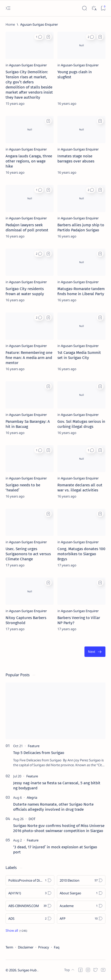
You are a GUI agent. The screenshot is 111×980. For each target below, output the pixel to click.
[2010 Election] (81, 880)
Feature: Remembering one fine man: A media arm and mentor (29, 358)
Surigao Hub (28, 970)
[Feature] (34, 746)
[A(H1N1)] (30, 893)
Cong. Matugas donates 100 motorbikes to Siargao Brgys (81, 554)
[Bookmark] (103, 8)
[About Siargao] (81, 893)
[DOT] (32, 819)
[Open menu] (8, 8)
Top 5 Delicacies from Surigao (39, 753)
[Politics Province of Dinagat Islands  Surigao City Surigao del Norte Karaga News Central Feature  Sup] (30, 880)
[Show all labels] (16, 930)
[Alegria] (32, 797)
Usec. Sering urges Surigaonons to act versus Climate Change (28, 554)
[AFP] (81, 918)
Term (9, 947)
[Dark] (94, 8)
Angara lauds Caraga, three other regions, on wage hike (29, 161)
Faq (57, 947)
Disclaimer (26, 947)
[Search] (84, 8)
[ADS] (30, 918)
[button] (39, 37)
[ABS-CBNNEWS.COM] (30, 906)
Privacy (44, 947)
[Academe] (81, 906)
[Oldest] (95, 652)
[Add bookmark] (48, 37)
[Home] (10, 24)
